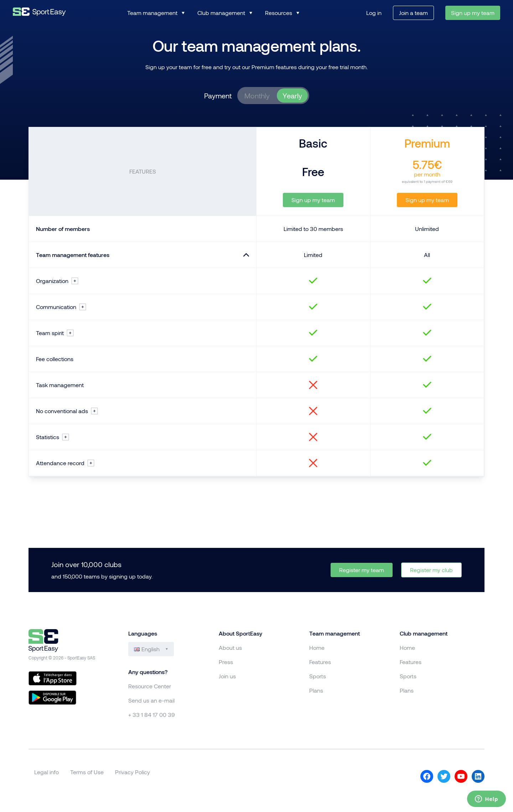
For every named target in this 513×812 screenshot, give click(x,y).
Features (320, 662)
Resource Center (150, 686)
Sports (318, 676)
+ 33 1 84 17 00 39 (152, 715)
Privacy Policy (133, 772)
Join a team (413, 13)
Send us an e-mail (151, 700)
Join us (227, 676)
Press (226, 662)
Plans (316, 690)
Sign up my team (473, 13)
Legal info (46, 772)
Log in (374, 13)
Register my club (431, 570)
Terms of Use (87, 772)
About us (230, 647)
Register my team (362, 570)
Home (317, 647)
